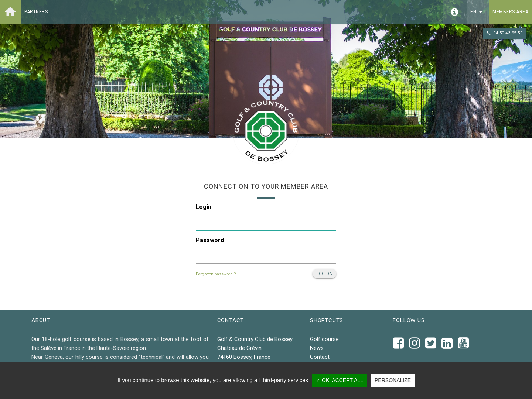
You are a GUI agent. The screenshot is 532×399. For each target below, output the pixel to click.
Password (210, 240)
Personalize (393, 380)
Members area (510, 12)
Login (204, 207)
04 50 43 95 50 (505, 33)
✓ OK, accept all (340, 380)
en (478, 12)
